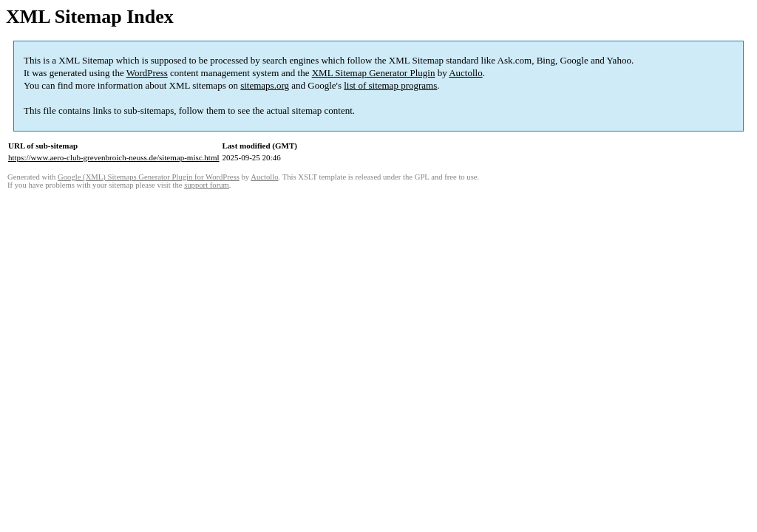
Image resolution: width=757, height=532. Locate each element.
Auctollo (466, 73)
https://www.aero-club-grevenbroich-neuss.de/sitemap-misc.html (114, 157)
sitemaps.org (265, 85)
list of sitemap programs (390, 85)
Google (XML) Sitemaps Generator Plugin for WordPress (149, 177)
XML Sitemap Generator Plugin (374, 73)
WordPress (147, 73)
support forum (207, 185)
